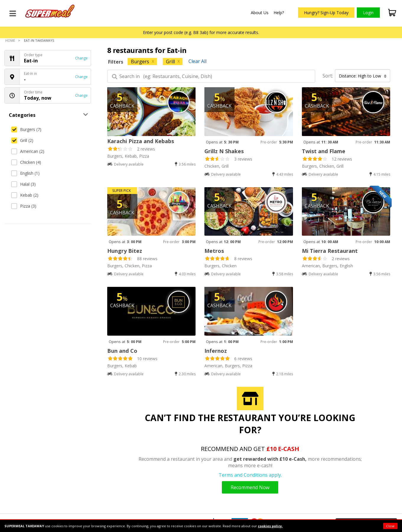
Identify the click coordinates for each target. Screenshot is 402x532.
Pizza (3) (24, 206)
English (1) (25, 173)
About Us (260, 13)
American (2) (28, 151)
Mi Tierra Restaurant (330, 251)
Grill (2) (22, 140)
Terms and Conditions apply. (250, 475)
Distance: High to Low (363, 76)
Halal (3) (23, 184)
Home (10, 40)
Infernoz (216, 351)
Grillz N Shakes (224, 151)
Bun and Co (122, 351)
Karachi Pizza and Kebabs (141, 141)
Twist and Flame (324, 151)
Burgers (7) (26, 129)
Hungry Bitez (125, 251)
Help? (279, 13)
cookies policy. (270, 526)
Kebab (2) (25, 195)
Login (368, 13)
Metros (214, 251)
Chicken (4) (26, 162)
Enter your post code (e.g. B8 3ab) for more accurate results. (201, 32)
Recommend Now (250, 487)
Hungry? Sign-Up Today (326, 13)
